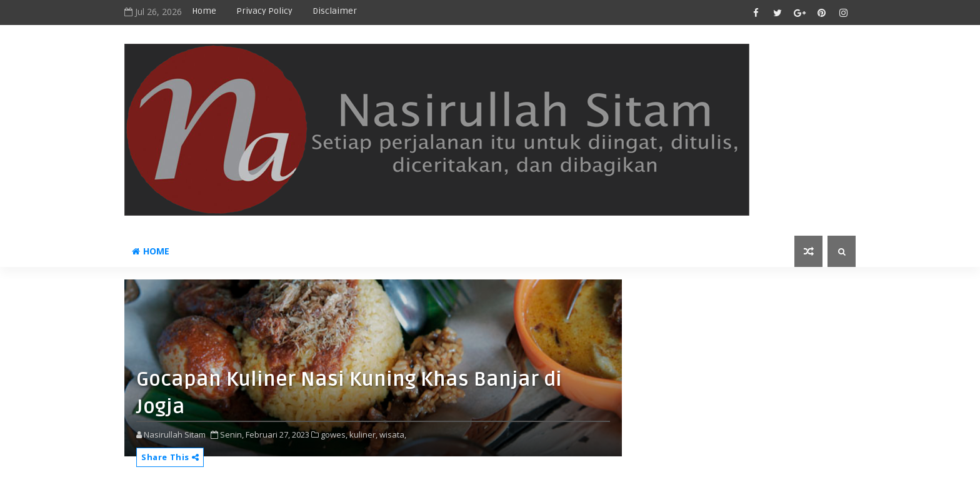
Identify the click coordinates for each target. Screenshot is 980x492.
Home (204, 11)
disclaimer (335, 11)
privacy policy (264, 11)
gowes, (334, 434)
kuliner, (363, 434)
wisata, (393, 434)
